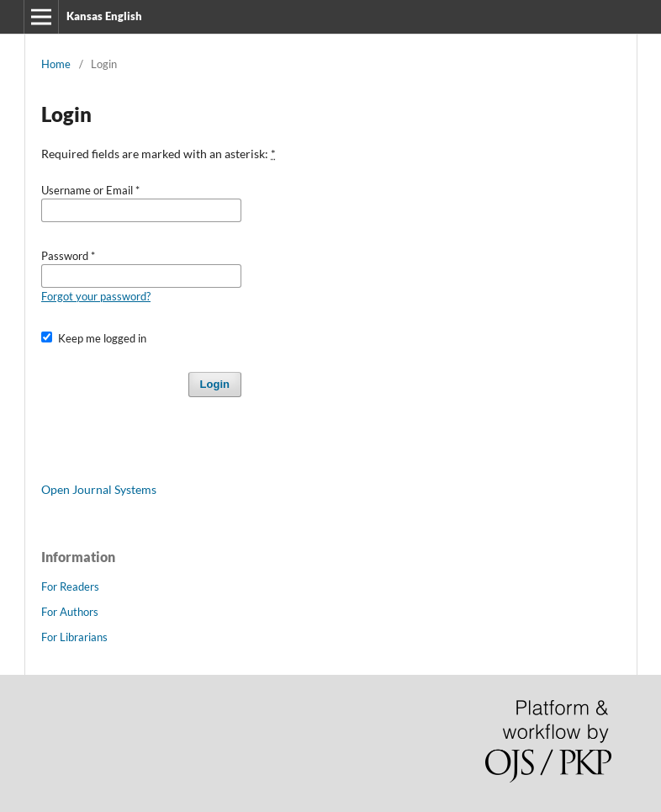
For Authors (70, 612)
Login (215, 384)
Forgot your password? (96, 296)
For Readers (70, 586)
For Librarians (74, 637)
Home (56, 64)
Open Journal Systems (99, 489)
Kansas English (104, 16)
